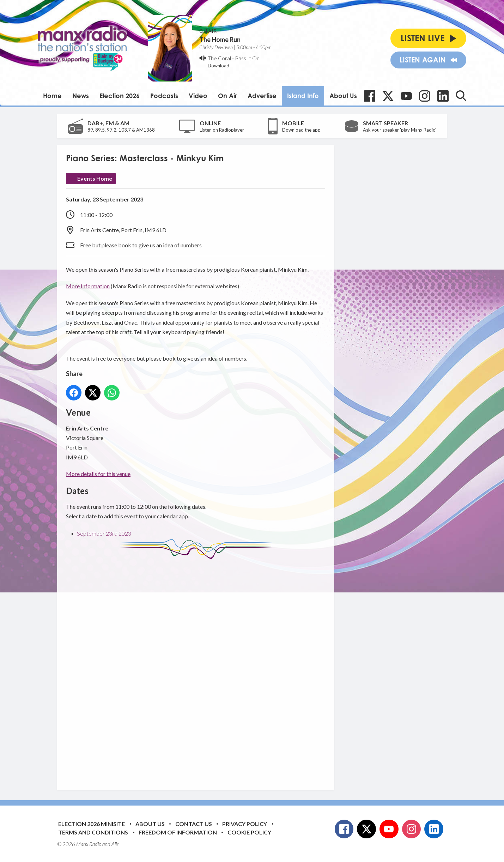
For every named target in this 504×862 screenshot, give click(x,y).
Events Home (95, 178)
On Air (227, 96)
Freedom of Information (178, 832)
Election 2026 (120, 96)
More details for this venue (98, 474)
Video (198, 96)
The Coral (219, 58)
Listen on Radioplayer (222, 130)
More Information (88, 286)
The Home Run (220, 40)
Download (218, 66)
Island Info (303, 96)
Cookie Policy (249, 832)
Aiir (115, 844)
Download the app (301, 130)
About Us (343, 96)
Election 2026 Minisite (92, 824)
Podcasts (164, 96)
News (81, 96)
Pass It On (247, 58)
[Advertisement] (198, 669)
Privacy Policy (245, 824)
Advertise (262, 96)
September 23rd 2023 (104, 533)
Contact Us (194, 824)
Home (52, 96)
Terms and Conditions (93, 832)
